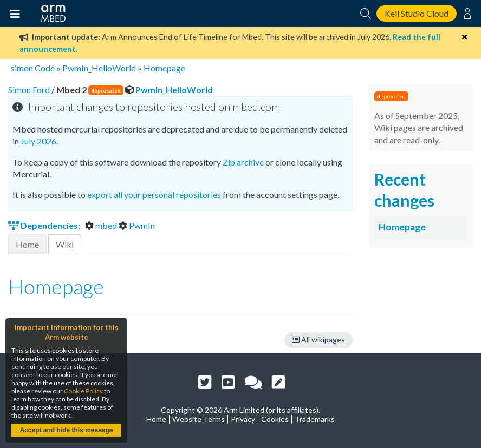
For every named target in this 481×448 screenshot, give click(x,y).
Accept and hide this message (66, 430)
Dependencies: (45, 225)
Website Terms (199, 419)
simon (22, 68)
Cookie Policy (83, 391)
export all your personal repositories (154, 195)
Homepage (164, 68)
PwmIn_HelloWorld (99, 68)
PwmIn (137, 225)
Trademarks (315, 419)
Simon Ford (30, 90)
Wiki (65, 244)
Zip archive (243, 162)
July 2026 (38, 141)
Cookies (275, 419)
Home (27, 244)
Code (45, 68)
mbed (102, 225)
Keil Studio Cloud (417, 13)
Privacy (243, 419)
